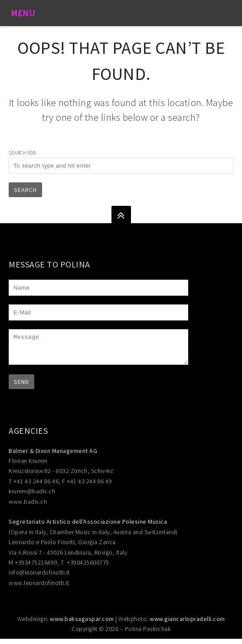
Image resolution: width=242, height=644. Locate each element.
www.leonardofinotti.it (39, 588)
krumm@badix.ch (32, 496)
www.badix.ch (28, 507)
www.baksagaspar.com (82, 624)
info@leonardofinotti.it (39, 578)
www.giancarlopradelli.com (187, 624)
